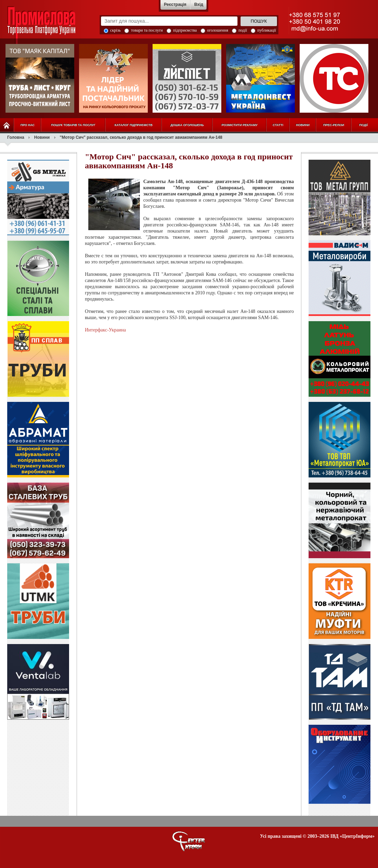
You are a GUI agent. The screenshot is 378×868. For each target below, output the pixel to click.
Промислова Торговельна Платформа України (49, 26)
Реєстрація (175, 4)
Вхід (199, 4)
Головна (16, 137)
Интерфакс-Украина (105, 330)
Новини (42, 137)
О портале (189, 841)
